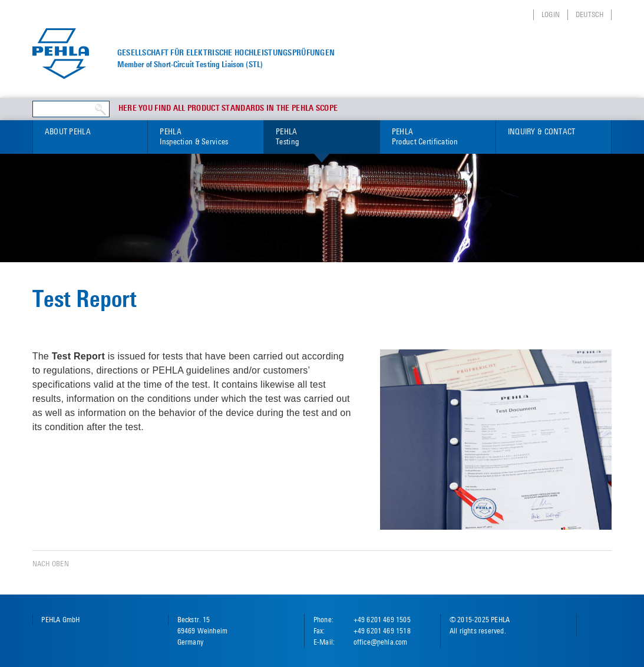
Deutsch (590, 14)
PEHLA (206, 137)
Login (551, 14)
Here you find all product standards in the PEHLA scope (228, 108)
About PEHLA (68, 131)
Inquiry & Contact (542, 131)
